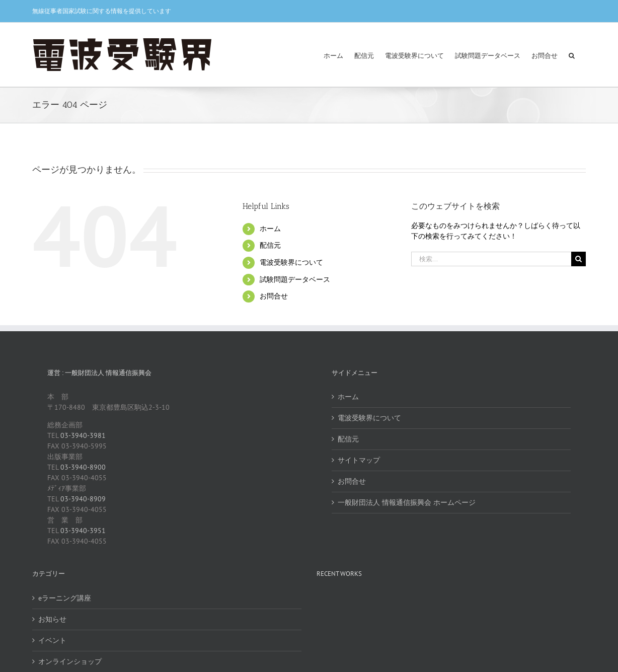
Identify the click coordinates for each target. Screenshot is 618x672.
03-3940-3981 (83, 435)
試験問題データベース (295, 279)
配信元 (270, 245)
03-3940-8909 (83, 499)
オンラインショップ (70, 661)
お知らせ (52, 619)
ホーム (270, 229)
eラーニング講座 (65, 598)
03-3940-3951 (83, 531)
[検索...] (491, 259)
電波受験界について (291, 262)
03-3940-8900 (83, 467)
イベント (52, 640)
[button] (572, 55)
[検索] (578, 259)
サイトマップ (359, 460)
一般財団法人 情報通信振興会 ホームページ (407, 502)
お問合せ (274, 296)
